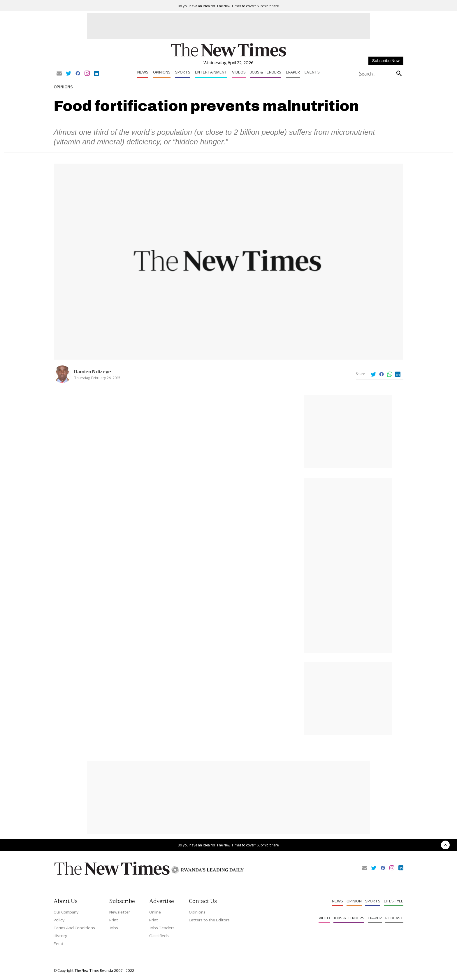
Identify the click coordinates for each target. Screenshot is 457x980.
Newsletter (120, 912)
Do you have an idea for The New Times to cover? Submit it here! (229, 6)
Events (312, 72)
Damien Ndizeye (93, 371)
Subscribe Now (386, 61)
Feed (58, 944)
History (60, 936)
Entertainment (211, 72)
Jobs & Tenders (266, 72)
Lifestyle (394, 901)
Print (114, 920)
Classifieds (159, 936)
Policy (59, 920)
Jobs (114, 928)
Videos (239, 72)
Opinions (162, 72)
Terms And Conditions (74, 928)
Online (155, 912)
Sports (183, 72)
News (143, 72)
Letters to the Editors (209, 920)
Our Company (66, 912)
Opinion (354, 901)
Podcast (394, 918)
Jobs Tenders (162, 928)
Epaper (293, 72)
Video (324, 918)
